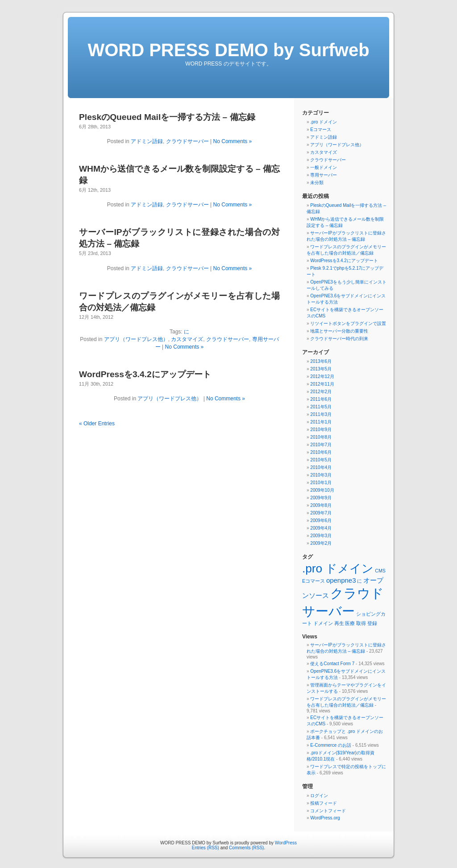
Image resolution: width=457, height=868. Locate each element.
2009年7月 (321, 513)
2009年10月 (322, 490)
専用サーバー (324, 175)
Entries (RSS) (206, 848)
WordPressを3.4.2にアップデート (145, 374)
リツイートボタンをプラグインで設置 (348, 323)
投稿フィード (324, 803)
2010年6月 (321, 452)
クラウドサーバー (187, 141)
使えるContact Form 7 (332, 664)
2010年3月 (321, 475)
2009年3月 (321, 536)
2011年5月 (321, 407)
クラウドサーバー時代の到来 (339, 339)
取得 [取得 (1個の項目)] (361, 623)
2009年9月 (321, 498)
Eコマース (321, 130)
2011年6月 (321, 399)
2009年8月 (321, 505)
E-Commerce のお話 (331, 745)
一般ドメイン (324, 167)
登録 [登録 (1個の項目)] (372, 623)
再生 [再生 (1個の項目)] (339, 623)
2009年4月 (321, 528)
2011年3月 (321, 414)
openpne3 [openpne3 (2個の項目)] (341, 580)
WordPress (286, 843)
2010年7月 (321, 445)
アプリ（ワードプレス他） (136, 339)
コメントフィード (328, 811)
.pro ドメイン (324, 122)
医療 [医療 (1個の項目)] (350, 623)
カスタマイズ (187, 339)
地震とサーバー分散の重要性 (339, 331)
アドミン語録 (147, 141)
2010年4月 (321, 467)
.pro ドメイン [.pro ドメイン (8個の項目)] (338, 568)
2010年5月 (321, 460)
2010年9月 (321, 430)
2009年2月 (321, 543)
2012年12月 (322, 376)
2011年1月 (321, 422)
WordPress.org (325, 818)
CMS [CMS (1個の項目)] (380, 571)
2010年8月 (321, 437)
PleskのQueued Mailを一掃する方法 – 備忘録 (167, 117)
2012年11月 (322, 384)
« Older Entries (97, 424)
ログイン (319, 796)
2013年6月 (321, 361)
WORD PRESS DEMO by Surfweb (228, 50)
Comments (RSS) (246, 848)
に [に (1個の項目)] (359, 581)
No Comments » (233, 141)
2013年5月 (321, 369)
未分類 (317, 183)
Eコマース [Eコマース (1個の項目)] (314, 581)
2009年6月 (321, 520)
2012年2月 (321, 392)
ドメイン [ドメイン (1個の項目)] (323, 623)
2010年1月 (321, 483)
